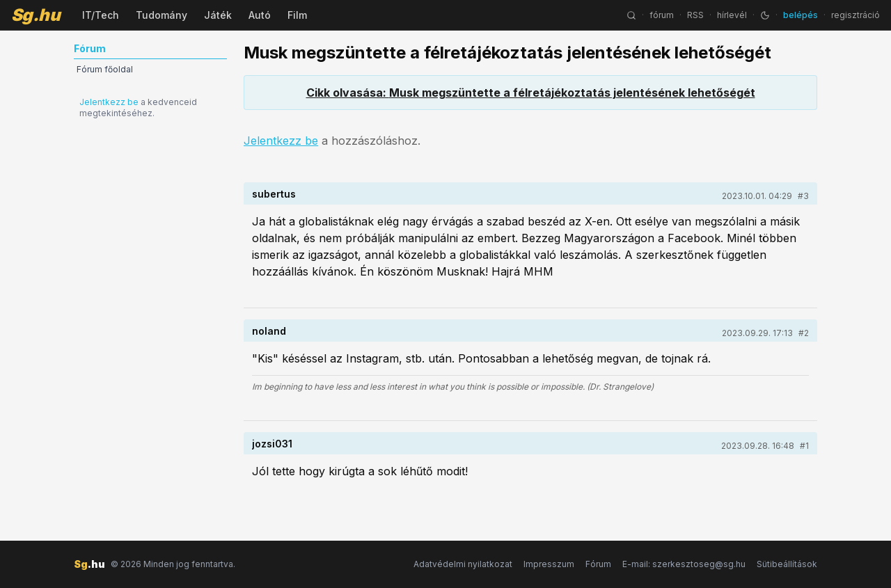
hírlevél (732, 15)
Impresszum (549, 564)
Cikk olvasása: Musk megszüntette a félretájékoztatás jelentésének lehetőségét (531, 93)
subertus (274, 194)
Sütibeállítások (787, 564)
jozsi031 (272, 444)
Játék (218, 15)
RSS (695, 15)
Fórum (598, 564)
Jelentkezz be (109, 102)
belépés (801, 15)
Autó (260, 15)
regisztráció (855, 15)
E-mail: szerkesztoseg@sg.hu (684, 564)
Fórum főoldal (105, 69)
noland (269, 331)
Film (297, 15)
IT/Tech (101, 15)
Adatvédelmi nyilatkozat (463, 564)
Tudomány (161, 15)
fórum (662, 15)
